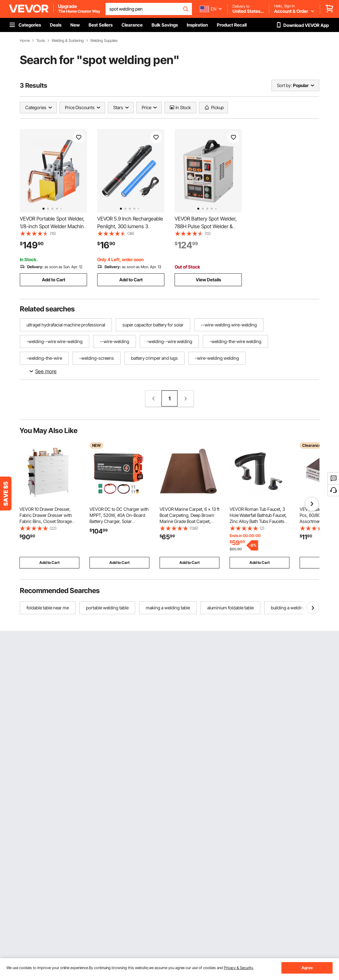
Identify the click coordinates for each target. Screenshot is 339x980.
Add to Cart (54, 280)
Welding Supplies (104, 41)
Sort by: (284, 85)
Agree (307, 968)
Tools (41, 41)
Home (25, 41)
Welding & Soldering (68, 41)
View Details (208, 280)
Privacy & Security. (239, 968)
